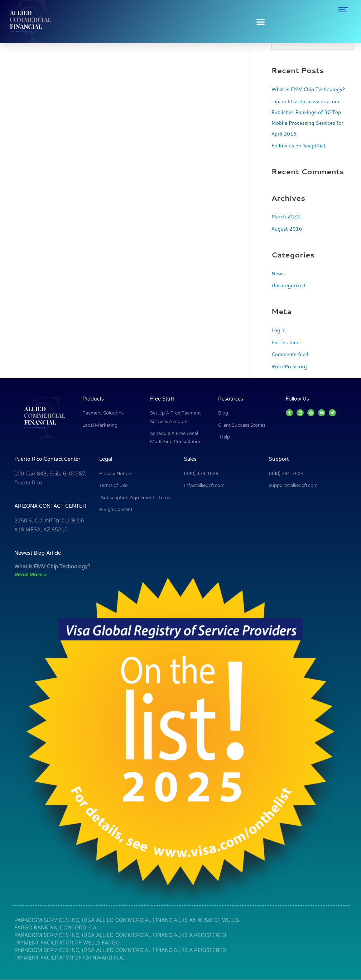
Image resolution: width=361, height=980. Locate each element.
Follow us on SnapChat (300, 146)
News (279, 274)
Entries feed (287, 343)
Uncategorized (290, 286)
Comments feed (291, 355)
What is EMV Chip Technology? (311, 89)
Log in (279, 330)
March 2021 (287, 217)
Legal (106, 460)
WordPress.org (290, 367)
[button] (261, 22)
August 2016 (288, 229)
